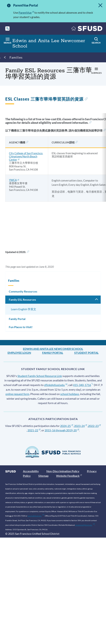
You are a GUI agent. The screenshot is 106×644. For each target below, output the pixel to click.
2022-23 (94, 426)
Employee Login (19, 353)
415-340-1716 (83, 385)
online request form (17, 394)
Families (16, 57)
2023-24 (81, 426)
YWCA (14, 180)
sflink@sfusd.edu (56, 385)
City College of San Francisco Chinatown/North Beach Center (26, 156)
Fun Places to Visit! (21, 327)
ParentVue (26, 12)
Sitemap (43, 476)
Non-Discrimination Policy (63, 471)
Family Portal (17, 319)
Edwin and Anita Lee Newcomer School (53, 349)
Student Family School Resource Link (40, 376)
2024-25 (67, 426)
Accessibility (31, 471)
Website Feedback (69, 476)
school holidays (70, 394)
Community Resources (23, 291)
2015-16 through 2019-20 (62, 430)
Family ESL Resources (22, 300)
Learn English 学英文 (24, 309)
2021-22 (34, 430)
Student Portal (86, 353)
